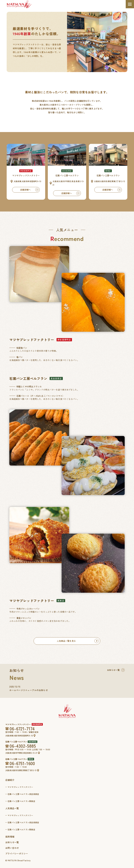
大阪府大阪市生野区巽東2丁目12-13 (21, 770)
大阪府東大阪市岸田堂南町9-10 (19, 736)
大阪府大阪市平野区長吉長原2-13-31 (21, 753)
